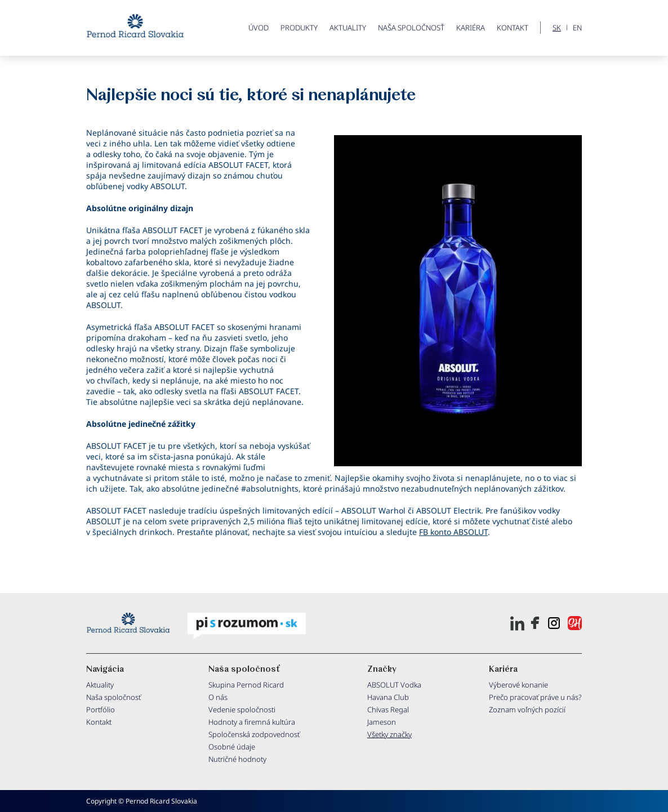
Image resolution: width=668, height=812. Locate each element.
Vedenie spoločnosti (242, 710)
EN (577, 28)
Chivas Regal (388, 710)
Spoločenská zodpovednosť (254, 734)
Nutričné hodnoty (237, 759)
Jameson (382, 722)
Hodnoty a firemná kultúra (252, 722)
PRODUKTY (299, 28)
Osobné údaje (232, 747)
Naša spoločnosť (411, 28)
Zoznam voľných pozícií (527, 710)
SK (557, 28)
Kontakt (513, 28)
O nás (218, 697)
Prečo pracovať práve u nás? (535, 697)
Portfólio (101, 710)
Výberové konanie (518, 685)
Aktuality (348, 28)
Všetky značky (389, 734)
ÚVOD (259, 28)
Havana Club (388, 697)
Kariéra (471, 28)
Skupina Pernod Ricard (246, 685)
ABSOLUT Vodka (394, 685)
